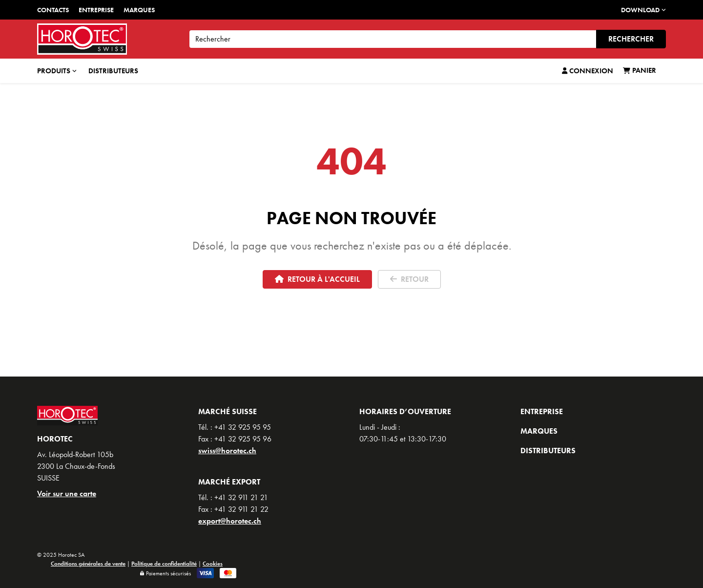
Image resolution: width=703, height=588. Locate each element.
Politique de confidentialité (164, 564)
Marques (139, 10)
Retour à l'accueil (317, 279)
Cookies (213, 564)
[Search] (393, 39)
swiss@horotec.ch (227, 451)
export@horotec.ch (230, 521)
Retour (409, 279)
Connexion (588, 71)
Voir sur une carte (67, 493)
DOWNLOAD (643, 10)
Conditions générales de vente (88, 564)
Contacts (53, 10)
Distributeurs (113, 71)
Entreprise (96, 10)
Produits (57, 71)
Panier (640, 70)
